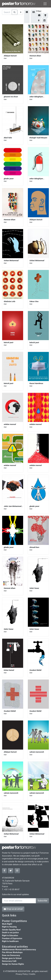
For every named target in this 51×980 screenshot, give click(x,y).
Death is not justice (10, 933)
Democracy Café (9, 961)
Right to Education (10, 936)
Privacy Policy (22, 974)
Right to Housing (9, 927)
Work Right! (7, 924)
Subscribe (42, 901)
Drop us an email (13, 909)
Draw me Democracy (11, 955)
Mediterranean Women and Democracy (19, 950)
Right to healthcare (10, 941)
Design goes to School (12, 958)
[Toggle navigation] (45, 4)
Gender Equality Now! (11, 930)
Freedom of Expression (12, 938)
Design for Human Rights (13, 964)
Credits (32, 974)
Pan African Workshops (12, 952)
